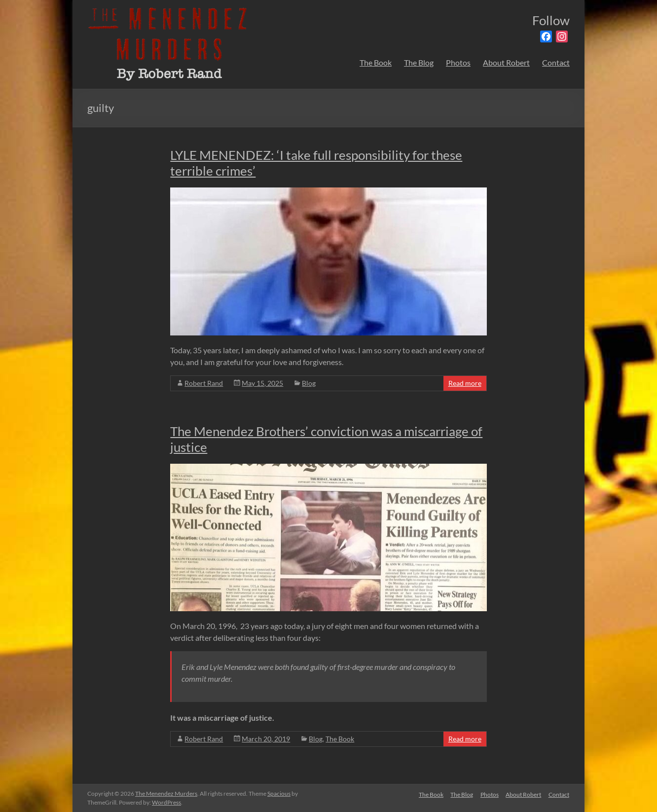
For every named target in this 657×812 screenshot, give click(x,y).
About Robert (506, 62)
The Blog (419, 62)
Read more (465, 383)
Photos (458, 62)
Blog (309, 383)
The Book (376, 62)
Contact (556, 62)
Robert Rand (204, 383)
